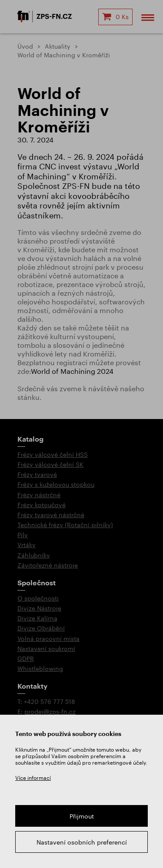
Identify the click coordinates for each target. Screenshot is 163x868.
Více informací (33, 778)
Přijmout (82, 816)
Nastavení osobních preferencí (82, 842)
